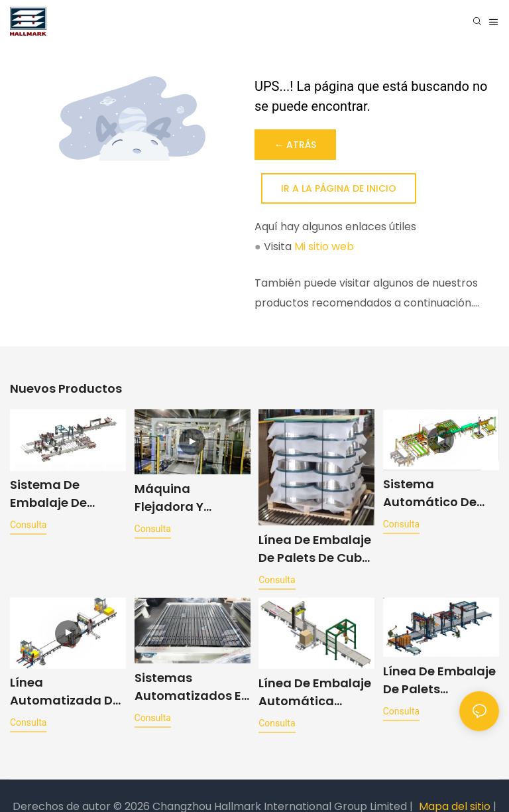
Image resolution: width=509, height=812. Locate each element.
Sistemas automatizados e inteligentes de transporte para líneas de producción (188, 688)
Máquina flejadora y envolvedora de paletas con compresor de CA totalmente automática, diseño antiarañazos (189, 498)
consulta (28, 525)
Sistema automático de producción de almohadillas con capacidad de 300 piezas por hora (441, 493)
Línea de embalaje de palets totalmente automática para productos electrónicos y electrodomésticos (441, 682)
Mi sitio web (324, 246)
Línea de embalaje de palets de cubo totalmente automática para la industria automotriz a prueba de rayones (315, 549)
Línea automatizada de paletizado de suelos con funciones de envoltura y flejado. (65, 694)
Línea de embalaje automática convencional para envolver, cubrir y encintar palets (315, 694)
